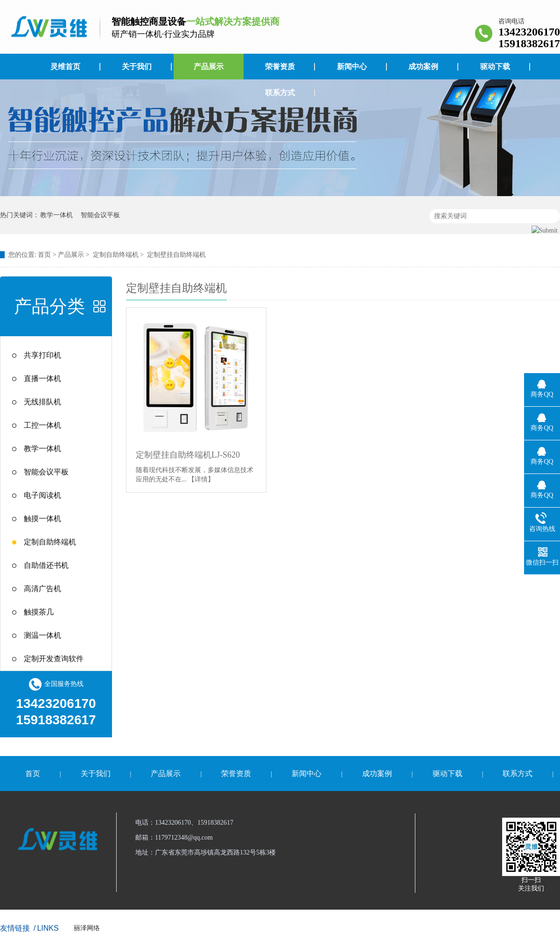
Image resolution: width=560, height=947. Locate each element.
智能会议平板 (100, 215)
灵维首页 (65, 67)
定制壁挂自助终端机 (176, 255)
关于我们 (137, 67)
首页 (44, 255)
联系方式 (280, 93)
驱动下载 (495, 67)
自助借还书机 (46, 565)
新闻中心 (352, 67)
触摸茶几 (39, 612)
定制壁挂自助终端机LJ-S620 (188, 455)
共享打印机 (42, 355)
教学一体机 (56, 215)
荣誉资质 (280, 67)
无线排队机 (42, 402)
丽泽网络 (87, 928)
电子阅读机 (42, 495)
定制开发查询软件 (54, 659)
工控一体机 (42, 425)
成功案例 (423, 67)
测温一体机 (42, 635)
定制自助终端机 (116, 255)
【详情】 (201, 479)
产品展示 (209, 67)
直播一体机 (42, 378)
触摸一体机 (42, 519)
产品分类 (49, 306)
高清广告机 (42, 589)
